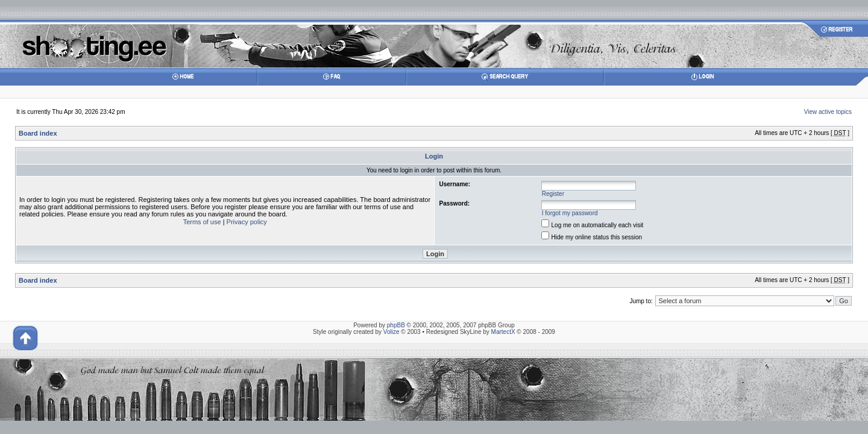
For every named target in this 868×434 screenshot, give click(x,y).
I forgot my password (570, 213)
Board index (38, 133)
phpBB (396, 325)
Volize (392, 332)
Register (553, 194)
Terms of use (202, 222)
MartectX (503, 332)
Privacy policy (247, 222)
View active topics (828, 112)
